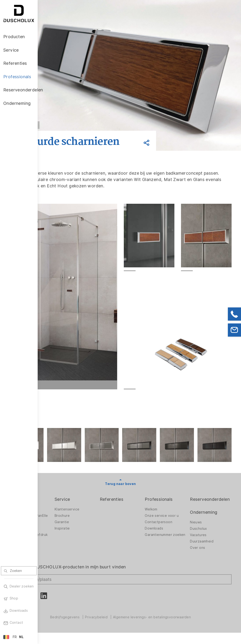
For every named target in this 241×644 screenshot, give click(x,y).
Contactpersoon (174, 526)
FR (15, 637)
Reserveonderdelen (217, 503)
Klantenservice (97, 513)
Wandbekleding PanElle (60, 521)
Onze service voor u (177, 520)
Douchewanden (60, 513)
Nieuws (203, 526)
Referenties (134, 503)
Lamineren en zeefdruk (58, 544)
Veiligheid (55, 553)
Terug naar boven (139, 488)
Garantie (92, 526)
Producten (58, 503)
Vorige (68, 125)
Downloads (169, 532)
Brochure (92, 520)
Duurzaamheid (209, 545)
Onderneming (211, 516)
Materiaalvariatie (61, 559)
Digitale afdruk (59, 536)
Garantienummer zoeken (173, 540)
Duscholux (206, 533)
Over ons (205, 552)
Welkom (166, 513)
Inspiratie (92, 532)
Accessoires (57, 530)
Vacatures (206, 539)
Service (92, 503)
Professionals (174, 503)
